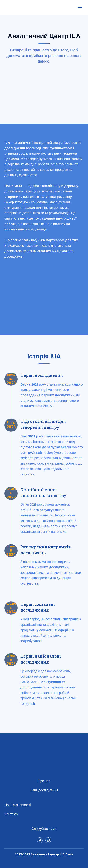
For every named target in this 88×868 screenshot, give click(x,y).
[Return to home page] (12, 7)
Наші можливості (18, 805)
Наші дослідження (44, 790)
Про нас (44, 781)
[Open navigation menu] (80, 7)
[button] (40, 840)
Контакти (11, 814)
